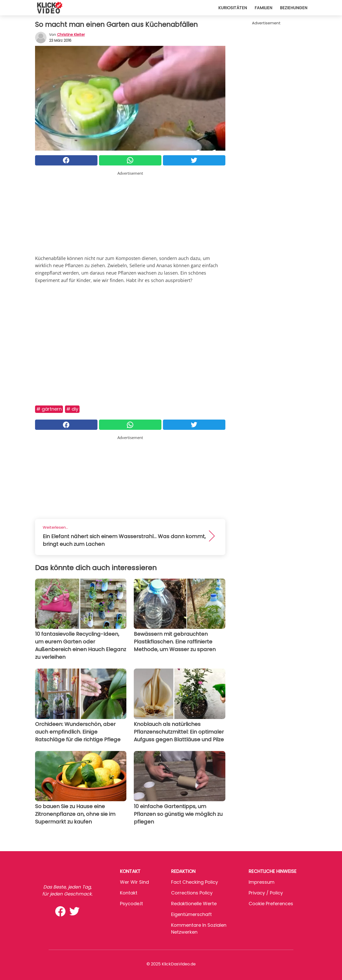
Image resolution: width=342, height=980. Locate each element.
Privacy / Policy (266, 893)
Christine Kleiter (71, 35)
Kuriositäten (233, 8)
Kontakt (129, 893)
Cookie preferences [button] (271, 904)
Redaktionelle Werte (194, 904)
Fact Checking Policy (195, 882)
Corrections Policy (192, 893)
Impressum (262, 882)
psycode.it (131, 904)
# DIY (72, 409)
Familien (263, 8)
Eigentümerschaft (191, 914)
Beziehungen (294, 8)
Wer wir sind (134, 882)
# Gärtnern (49, 409)
